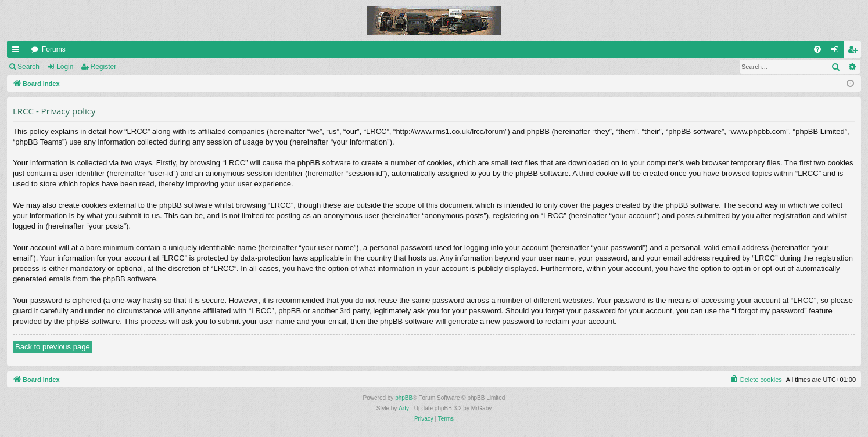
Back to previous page (53, 347)
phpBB (404, 398)
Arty (404, 408)
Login (65, 67)
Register (104, 67)
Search (28, 67)
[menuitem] (817, 49)
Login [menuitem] (837, 52)
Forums (54, 49)
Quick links (18, 52)
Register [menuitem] (855, 52)
